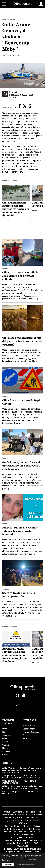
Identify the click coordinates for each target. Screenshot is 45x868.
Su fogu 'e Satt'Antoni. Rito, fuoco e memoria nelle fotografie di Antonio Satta (21, 777)
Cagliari (5, 745)
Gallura (5, 755)
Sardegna (6, 735)
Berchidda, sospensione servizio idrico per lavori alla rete (21, 793)
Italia (4, 732)
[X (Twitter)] (23, 695)
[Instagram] (17, 706)
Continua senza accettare (26, 865)
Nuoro (5, 748)
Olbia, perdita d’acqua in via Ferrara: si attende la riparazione (19, 782)
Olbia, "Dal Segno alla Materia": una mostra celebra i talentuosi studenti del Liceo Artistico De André (22, 770)
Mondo (5, 729)
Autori (25, 739)
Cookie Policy (29, 729)
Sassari (5, 742)
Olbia (4, 739)
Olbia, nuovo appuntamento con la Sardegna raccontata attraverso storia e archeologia (22, 787)
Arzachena (7, 752)
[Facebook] (17, 695)
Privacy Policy (29, 726)
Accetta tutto (8, 865)
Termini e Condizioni (31, 732)
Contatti (26, 735)
